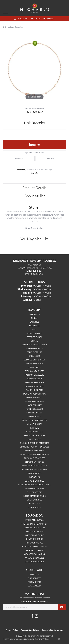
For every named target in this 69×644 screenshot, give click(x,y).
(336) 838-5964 (35, 112)
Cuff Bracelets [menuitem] (34, 492)
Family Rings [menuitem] (35, 439)
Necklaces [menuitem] (35, 326)
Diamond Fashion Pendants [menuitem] (34, 443)
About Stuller (35, 196)
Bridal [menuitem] (34, 318)
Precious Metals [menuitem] (35, 543)
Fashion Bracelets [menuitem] (35, 375)
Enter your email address (34, 602)
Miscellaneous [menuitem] (34, 333)
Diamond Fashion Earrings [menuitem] (35, 454)
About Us (34, 574)
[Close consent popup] (59, 639)
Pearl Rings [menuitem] (34, 507)
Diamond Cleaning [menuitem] (34, 550)
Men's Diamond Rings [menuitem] (35, 496)
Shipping (19, 158)
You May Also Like (34, 239)
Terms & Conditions (30, 630)
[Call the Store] (35, 271)
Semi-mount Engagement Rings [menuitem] (34, 485)
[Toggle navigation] (5, 12)
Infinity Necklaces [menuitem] (34, 386)
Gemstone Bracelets (14, 27)
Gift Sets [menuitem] (34, 428)
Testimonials (34, 582)
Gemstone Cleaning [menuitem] (34, 554)
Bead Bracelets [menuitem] (35, 379)
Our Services (34, 578)
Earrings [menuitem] (35, 322)
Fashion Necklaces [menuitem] (34, 371)
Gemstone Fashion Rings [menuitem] (34, 345)
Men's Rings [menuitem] (34, 416)
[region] (34, 69)
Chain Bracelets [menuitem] (34, 363)
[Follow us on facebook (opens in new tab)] (32, 616)
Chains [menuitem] (34, 341)
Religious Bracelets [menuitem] (34, 458)
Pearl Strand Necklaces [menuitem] (34, 420)
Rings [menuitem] (34, 329)
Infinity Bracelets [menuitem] (34, 382)
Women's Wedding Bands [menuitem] (34, 466)
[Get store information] (34, 274)
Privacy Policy (12, 630)
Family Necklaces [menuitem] (34, 390)
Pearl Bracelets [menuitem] (34, 432)
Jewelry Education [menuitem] (34, 520)
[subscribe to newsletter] (62, 607)
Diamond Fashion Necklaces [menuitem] (34, 447)
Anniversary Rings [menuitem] (34, 488)
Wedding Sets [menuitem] (34, 473)
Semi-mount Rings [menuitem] (35, 462)
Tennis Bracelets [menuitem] (35, 409)
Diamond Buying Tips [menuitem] (35, 528)
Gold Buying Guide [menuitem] (35, 562)
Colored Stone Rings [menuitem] (34, 360)
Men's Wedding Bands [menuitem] (34, 394)
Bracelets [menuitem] (34, 314)
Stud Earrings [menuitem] (35, 352)
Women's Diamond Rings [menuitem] (35, 469)
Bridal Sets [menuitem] (34, 356)
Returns (51, 158)
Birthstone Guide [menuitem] (34, 535)
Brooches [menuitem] (35, 477)
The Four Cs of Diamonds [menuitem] (34, 524)
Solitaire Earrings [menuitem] (34, 481)
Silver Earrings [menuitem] (35, 413)
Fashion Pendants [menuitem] (34, 451)
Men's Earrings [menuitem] (34, 424)
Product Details (34, 188)
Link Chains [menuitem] (34, 367)
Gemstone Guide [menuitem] (35, 539)
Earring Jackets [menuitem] (34, 348)
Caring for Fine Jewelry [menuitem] (35, 547)
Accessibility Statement (52, 630)
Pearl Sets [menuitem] (34, 504)
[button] (21, 19)
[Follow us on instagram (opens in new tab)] (36, 616)
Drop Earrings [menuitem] (35, 500)
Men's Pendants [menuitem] (34, 398)
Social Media (34, 586)
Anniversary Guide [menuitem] (35, 558)
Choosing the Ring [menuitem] (35, 531)
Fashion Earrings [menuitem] (34, 401)
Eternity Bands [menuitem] (35, 337)
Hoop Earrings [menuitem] (34, 405)
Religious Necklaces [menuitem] (34, 435)
